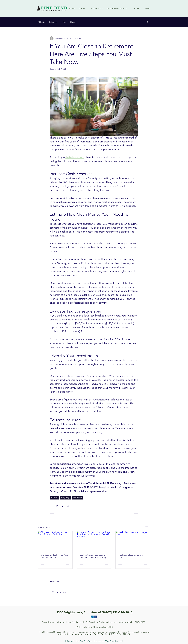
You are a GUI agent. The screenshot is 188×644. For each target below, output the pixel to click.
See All (148, 527)
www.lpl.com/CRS (105, 627)
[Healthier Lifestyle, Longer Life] (133, 541)
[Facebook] (96, 617)
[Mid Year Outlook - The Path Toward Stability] (55, 541)
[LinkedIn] (92, 617)
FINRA (138, 622)
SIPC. (144, 622)
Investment (78, 498)
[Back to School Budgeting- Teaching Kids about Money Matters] (94, 541)
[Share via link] (68, 506)
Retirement (54, 22)
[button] (147, 22)
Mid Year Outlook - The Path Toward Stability (54, 556)
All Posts (41, 22)
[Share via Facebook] (51, 506)
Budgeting (65, 498)
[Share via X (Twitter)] (57, 506)
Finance (73, 22)
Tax (64, 22)
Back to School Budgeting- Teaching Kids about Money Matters (93, 556)
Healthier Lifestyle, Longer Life (131, 556)
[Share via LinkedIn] (63, 506)
